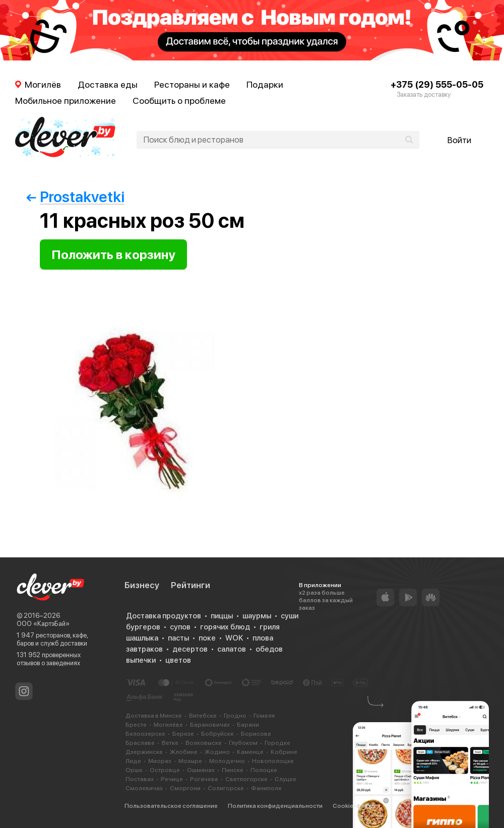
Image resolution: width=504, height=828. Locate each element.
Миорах (160, 761)
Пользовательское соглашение (171, 806)
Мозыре (190, 761)
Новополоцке (273, 761)
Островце (165, 770)
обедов (269, 649)
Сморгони (185, 788)
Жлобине (184, 752)
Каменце (250, 752)
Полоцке (264, 770)
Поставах (140, 779)
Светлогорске (246, 779)
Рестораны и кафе (192, 84)
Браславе (140, 743)
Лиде (133, 761)
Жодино (217, 752)
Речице (172, 779)
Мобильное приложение (66, 101)
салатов (232, 649)
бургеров (143, 627)
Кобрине (284, 752)
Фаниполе (266, 788)
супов (180, 627)
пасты (178, 638)
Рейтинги (191, 585)
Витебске (203, 716)
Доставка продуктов (164, 616)
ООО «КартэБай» (43, 624)
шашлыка (142, 638)
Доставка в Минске (154, 716)
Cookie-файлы (354, 806)
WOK (234, 638)
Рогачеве (204, 779)
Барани (248, 725)
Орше (134, 770)
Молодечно (227, 761)
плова (263, 638)
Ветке (170, 743)
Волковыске (204, 743)
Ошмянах (201, 770)
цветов (178, 660)
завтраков (144, 649)
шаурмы (257, 616)
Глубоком (243, 743)
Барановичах (210, 725)
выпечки (141, 660)
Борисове (256, 734)
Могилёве (168, 725)
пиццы (222, 616)
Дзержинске (144, 752)
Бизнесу (142, 585)
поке (207, 638)
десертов (190, 649)
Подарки (265, 84)
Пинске (233, 770)
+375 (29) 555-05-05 (437, 84)
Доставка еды (108, 84)
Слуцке (286, 779)
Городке (277, 743)
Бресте (136, 725)
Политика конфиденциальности (275, 806)
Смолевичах (144, 788)
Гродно (235, 716)
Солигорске (226, 788)
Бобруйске (217, 734)
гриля (270, 627)
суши (290, 616)
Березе (183, 734)
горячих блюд (225, 627)
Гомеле (264, 716)
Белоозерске (145, 734)
